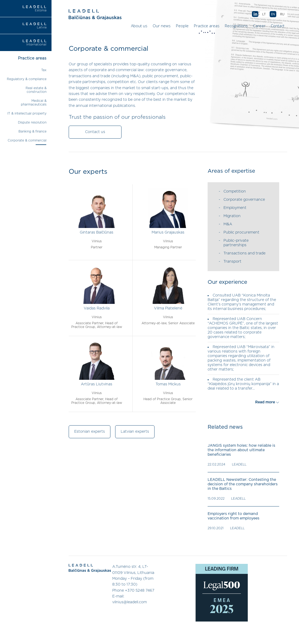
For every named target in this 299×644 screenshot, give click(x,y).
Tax (44, 70)
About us (139, 26)
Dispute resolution (32, 122)
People (182, 26)
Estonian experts (90, 432)
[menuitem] (282, 14)
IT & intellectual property (27, 113)
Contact (278, 26)
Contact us (95, 132)
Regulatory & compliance (27, 79)
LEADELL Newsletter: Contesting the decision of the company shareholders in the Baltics (243, 484)
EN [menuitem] (273, 14)
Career (259, 26)
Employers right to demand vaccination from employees (233, 516)
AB (255, 14)
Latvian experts (135, 432)
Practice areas (207, 27)
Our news (162, 26)
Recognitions (236, 26)
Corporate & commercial (27, 140)
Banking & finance (32, 131)
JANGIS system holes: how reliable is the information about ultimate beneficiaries (241, 450)
